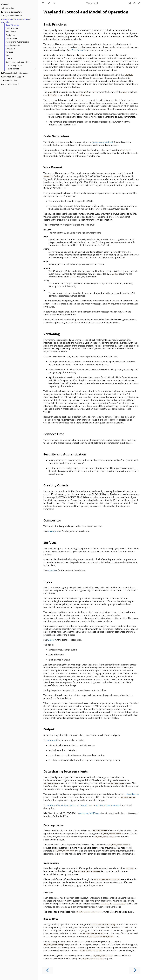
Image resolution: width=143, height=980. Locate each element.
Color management (10, 84)
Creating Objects (13, 45)
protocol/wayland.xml (102, 142)
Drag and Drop (51, 919)
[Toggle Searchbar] (55, 3)
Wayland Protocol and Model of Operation (16, 21)
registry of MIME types (90, 813)
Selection (48, 892)
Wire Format (11, 32)
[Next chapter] (135, 970)
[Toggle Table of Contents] (43, 3)
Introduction (8, 8)
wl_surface (52, 570)
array (46, 280)
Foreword (5, 4)
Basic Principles (12, 25)
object (47, 261)
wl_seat (51, 640)
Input (8, 55)
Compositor (11, 49)
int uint (47, 230)
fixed (46, 237)
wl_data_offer (54, 805)
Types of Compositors (11, 12)
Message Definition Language (15, 73)
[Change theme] (49, 3)
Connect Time (11, 38)
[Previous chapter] (47, 970)
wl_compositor (54, 531)
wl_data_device (84, 805)
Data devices (14, 69)
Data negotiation (15, 65)
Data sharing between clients (18, 62)
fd (44, 290)
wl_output (52, 740)
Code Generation (13, 28)
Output (9, 59)
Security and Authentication (18, 42)
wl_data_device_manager (108, 805)
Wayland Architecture (12, 16)
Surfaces (9, 52)
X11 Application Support (13, 77)
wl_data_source (69, 805)
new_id (47, 268)
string (46, 249)
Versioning (10, 35)
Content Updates (9, 80)
